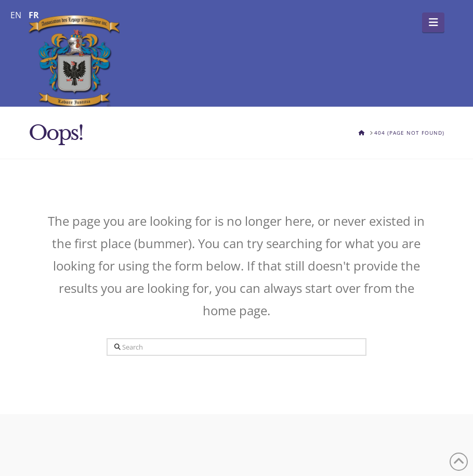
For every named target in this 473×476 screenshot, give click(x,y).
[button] (433, 22)
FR (34, 15)
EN (16, 15)
